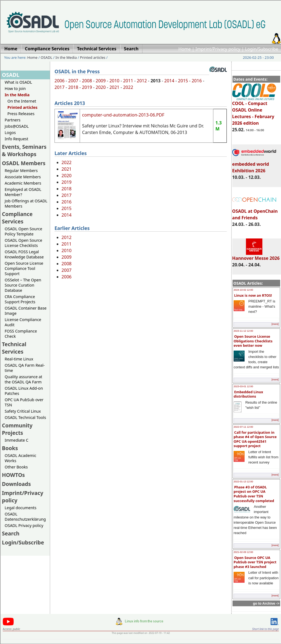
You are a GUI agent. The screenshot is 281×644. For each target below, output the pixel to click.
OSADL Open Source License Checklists (23, 243)
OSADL (47, 57)
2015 (183, 81)
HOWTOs (13, 475)
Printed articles (93, 57)
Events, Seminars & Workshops (24, 150)
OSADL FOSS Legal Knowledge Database (24, 254)
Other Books (16, 467)
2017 (60, 87)
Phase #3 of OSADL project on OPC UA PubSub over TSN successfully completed (254, 494)
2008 (87, 81)
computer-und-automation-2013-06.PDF (123, 115)
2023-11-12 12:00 (243, 331)
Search (11, 533)
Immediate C (17, 440)
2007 (73, 81)
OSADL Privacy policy (24, 525)
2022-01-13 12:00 (243, 482)
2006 (60, 81)
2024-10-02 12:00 (243, 290)
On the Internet (22, 101)
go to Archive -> (266, 603)
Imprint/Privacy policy (218, 49)
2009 (101, 81)
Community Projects (17, 429)
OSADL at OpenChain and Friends (255, 212)
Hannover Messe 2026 (256, 256)
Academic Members (23, 183)
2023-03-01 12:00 (243, 386)
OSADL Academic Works (20, 458)
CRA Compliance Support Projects (20, 299)
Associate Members (23, 177)
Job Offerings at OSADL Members (26, 203)
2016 (197, 81)
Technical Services (14, 348)
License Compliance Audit (23, 322)
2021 (114, 87)
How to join (15, 88)
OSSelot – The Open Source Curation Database (23, 285)
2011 (128, 81)
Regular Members (21, 171)
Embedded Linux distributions (248, 394)
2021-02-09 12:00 (243, 552)
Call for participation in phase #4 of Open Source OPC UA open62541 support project (255, 439)
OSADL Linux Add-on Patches (24, 391)
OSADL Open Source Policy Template (23, 231)
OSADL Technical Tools (25, 417)
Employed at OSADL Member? (23, 192)
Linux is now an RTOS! (253, 295)
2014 (169, 81)
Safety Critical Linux (23, 411)
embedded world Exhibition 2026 (254, 165)
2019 (87, 87)
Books (10, 448)
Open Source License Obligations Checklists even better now (253, 341)
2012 (142, 81)
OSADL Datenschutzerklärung (25, 517)
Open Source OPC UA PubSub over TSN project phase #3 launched (255, 562)
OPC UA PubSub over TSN (24, 402)
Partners (13, 120)
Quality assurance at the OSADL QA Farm (23, 379)
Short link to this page (266, 629)
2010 (114, 81)
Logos (10, 132)
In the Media (66, 57)
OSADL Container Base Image (26, 311)
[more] (275, 324)
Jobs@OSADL (17, 126)
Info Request (16, 139)
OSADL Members (24, 163)
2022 (128, 87)
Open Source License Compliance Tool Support (24, 268)
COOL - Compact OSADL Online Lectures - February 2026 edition (254, 111)
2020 (101, 87)
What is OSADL (18, 82)
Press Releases (21, 114)
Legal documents (21, 508)
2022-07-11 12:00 (243, 427)
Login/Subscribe (262, 49)
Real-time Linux (19, 359)
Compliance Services (17, 218)
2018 (73, 87)
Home (185, 49)
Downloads (16, 484)
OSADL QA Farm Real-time (25, 368)
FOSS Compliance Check (21, 334)
